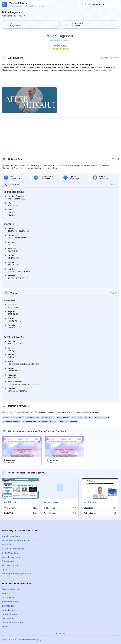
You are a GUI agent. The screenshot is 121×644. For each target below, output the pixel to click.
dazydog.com (9, 606)
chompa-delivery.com (13, 622)
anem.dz (6, 593)
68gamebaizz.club (11, 589)
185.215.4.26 (13, 206)
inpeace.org (8, 598)
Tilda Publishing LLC (17, 199)
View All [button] (115, 159)
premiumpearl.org (11, 536)
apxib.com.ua (9, 569)
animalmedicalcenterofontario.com (19, 540)
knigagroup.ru (51, 502)
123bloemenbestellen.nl (14, 549)
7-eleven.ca (8, 561)
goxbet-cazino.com (12, 557)
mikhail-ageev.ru (91, 166)
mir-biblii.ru (10, 502)
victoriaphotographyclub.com (17, 574)
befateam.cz (8, 545)
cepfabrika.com (10, 614)
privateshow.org (10, 602)
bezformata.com (10, 553)
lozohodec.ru (91, 502)
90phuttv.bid (8, 618)
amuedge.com (9, 610)
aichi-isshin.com (10, 565)
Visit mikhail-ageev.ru (14, 16)
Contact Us (60, 633)
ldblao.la (6, 627)
